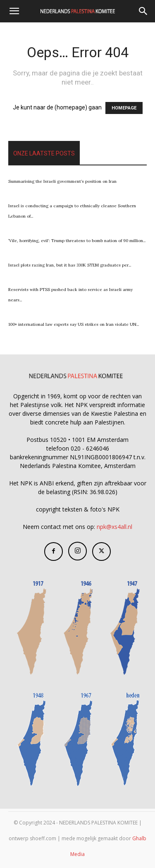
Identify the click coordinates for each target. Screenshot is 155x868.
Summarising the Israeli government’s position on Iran (62, 181)
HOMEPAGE (124, 108)
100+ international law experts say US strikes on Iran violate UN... (74, 324)
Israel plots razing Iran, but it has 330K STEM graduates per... (70, 265)
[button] (14, 11)
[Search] (143, 11)
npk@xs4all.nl (114, 527)
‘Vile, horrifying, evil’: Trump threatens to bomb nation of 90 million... (77, 241)
